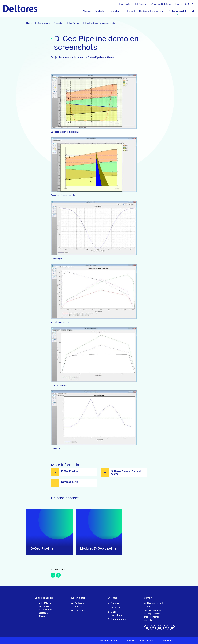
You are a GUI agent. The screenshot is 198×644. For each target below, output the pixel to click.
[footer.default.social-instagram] (153, 628)
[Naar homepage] (20, 9)
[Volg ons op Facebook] (166, 628)
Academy (141, 4)
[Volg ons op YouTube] (159, 628)
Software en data (43, 23)
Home (29, 23)
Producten (58, 23)
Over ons (179, 4)
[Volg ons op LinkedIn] (147, 628)
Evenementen (125, 4)
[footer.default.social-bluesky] (172, 628)
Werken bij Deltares (161, 4)
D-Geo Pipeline (73, 23)
